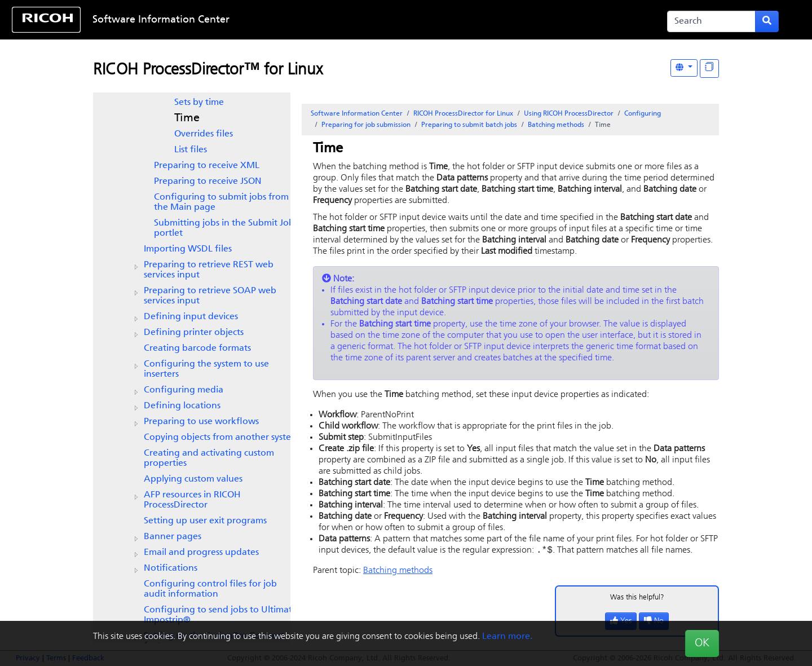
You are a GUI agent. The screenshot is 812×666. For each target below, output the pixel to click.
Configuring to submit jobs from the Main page (221, 202)
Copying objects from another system (221, 438)
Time (187, 118)
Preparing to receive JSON (208, 182)
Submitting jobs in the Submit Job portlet (224, 228)
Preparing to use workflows (201, 422)
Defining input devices (191, 317)
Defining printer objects (194, 333)
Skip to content (370, 20)
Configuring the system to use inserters (206, 369)
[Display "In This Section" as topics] (709, 69)
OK (702, 643)
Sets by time (199, 103)
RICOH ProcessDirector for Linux (463, 114)
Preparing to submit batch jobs (469, 125)
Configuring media (184, 390)
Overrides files (204, 134)
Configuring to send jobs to (220, 615)
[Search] (711, 21)
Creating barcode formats (197, 349)
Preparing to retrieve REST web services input (209, 270)
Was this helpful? (637, 599)
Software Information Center (161, 20)
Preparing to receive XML (207, 166)
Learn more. (507, 637)
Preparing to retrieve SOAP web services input (210, 296)
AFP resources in (192, 500)
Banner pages (173, 537)
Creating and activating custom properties (209, 458)
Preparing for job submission (366, 125)
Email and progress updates (201, 553)
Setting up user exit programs (205, 521)
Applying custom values (193, 479)
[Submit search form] (767, 21)
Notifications (171, 568)
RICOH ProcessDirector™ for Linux (208, 70)
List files (191, 150)
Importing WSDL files (188, 249)
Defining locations (182, 406)
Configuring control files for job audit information (210, 589)
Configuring (643, 114)
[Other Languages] (684, 68)
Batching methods (556, 125)
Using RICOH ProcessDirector (569, 114)
